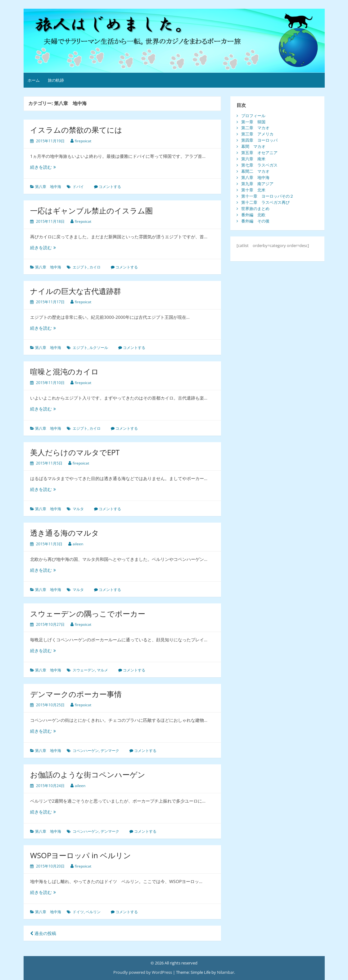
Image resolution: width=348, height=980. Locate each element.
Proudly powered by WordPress (143, 972)
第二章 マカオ (255, 128)
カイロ (95, 267)
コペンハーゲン (86, 751)
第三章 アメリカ (257, 134)
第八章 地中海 (48, 187)
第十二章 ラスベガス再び (265, 202)
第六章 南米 (253, 159)
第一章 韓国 (253, 122)
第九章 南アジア (257, 184)
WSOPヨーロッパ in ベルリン (81, 855)
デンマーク (110, 751)
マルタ (78, 509)
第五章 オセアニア (259, 153)
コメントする (110, 187)
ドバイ (78, 187)
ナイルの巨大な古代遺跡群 (76, 291)
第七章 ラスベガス (259, 165)
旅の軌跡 (56, 80)
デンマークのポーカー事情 (76, 694)
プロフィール (253, 116)
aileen (78, 544)
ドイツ (78, 912)
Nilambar (226, 972)
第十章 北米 (253, 190)
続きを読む (43, 167)
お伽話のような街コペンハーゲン (88, 774)
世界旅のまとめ (255, 208)
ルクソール (99, 348)
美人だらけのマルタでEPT (75, 452)
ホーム (34, 80)
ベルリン (93, 912)
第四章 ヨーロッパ (259, 140)
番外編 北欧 (253, 215)
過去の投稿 (43, 933)
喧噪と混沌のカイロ (64, 371)
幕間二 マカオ (255, 171)
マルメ (102, 670)
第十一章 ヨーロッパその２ (267, 196)
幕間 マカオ (253, 146)
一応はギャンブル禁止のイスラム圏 (91, 211)
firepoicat (83, 141)
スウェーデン (84, 670)
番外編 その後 (255, 221)
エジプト (80, 267)
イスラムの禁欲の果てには (76, 130)
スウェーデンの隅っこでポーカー (88, 614)
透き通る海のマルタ (65, 533)
